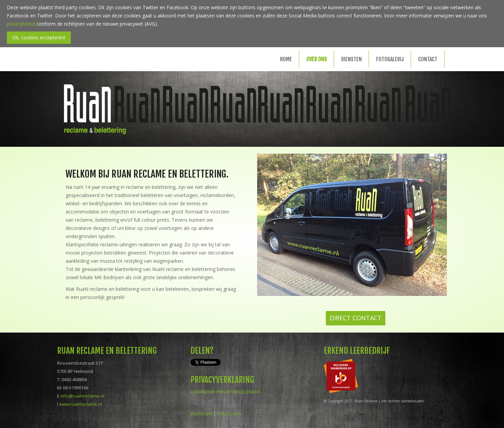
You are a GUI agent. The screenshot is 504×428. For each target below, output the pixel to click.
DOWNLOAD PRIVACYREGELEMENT (226, 392)
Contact (428, 59)
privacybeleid (21, 24)
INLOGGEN (201, 414)
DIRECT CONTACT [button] (356, 318)
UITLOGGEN (229, 414)
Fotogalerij (390, 59)
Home (286, 59)
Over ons (317, 59)
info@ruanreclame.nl (82, 396)
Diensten (352, 59)
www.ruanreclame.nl (81, 404)
